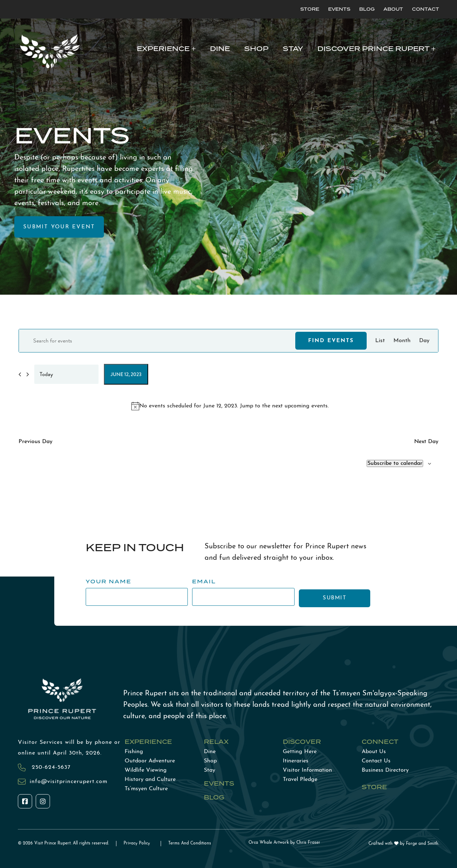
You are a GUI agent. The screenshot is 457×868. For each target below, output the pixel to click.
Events (339, 9)
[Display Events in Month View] (402, 341)
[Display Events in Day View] (424, 341)
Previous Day (36, 442)
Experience (163, 49)
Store (310, 9)
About (393, 9)
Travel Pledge (300, 780)
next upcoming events (300, 406)
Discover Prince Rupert (373, 49)
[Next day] (28, 374)
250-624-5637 (50, 767)
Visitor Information (307, 770)
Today (46, 374)
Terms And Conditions (190, 843)
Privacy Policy (137, 843)
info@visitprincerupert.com (69, 782)
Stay (293, 49)
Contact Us (376, 761)
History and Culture (150, 780)
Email (204, 582)
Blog (367, 9)
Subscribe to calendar (395, 463)
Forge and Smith (422, 844)
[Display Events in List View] (380, 341)
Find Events (331, 341)
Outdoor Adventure (150, 761)
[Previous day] (20, 374)
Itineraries (296, 761)
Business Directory (385, 770)
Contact (426, 9)
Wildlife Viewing (146, 770)
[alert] (230, 406)
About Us (374, 752)
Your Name (109, 582)
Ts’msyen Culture (146, 789)
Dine (220, 49)
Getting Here (300, 752)
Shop (256, 49)
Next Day (426, 442)
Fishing (134, 752)
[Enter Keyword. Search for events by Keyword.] (157, 341)
